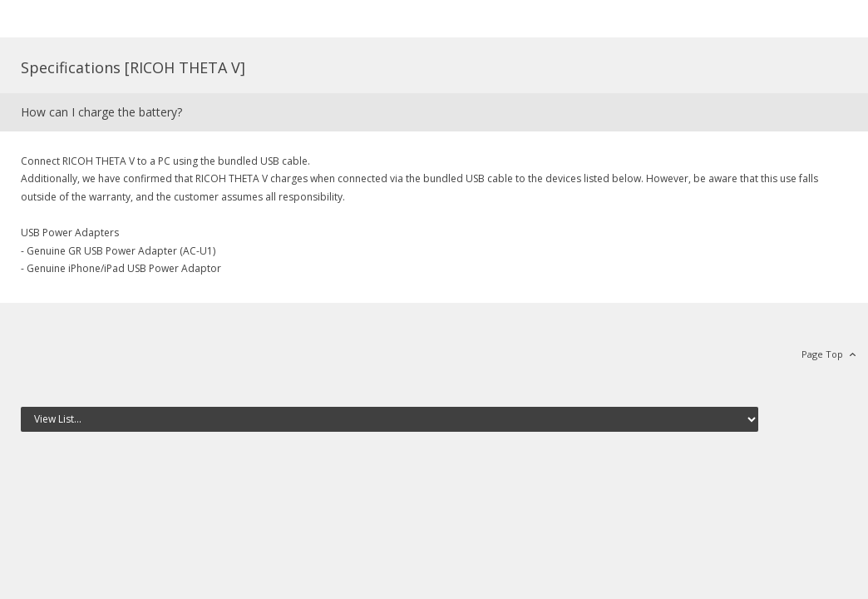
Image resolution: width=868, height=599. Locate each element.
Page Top (822, 354)
